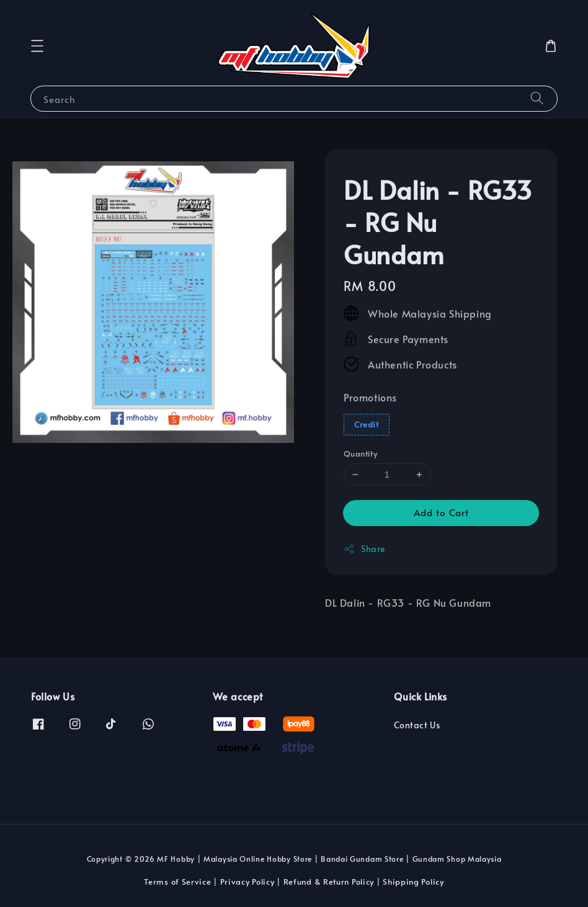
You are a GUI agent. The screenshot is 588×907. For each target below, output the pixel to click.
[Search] (537, 98)
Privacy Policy (247, 882)
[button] (37, 46)
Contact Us (417, 725)
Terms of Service (177, 882)
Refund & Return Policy (329, 882)
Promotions (370, 397)
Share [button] (364, 549)
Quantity (360, 453)
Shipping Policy (413, 882)
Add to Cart (441, 512)
